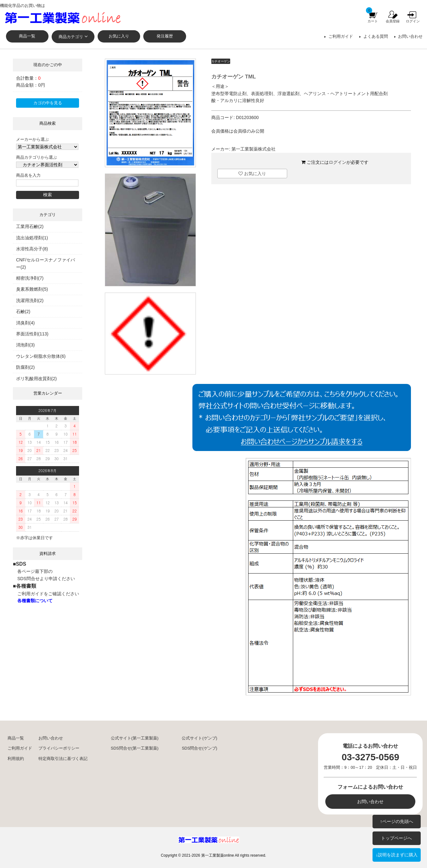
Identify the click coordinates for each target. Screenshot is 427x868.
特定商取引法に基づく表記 (63, 759)
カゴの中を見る (48, 103)
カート (373, 21)
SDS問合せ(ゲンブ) (199, 748)
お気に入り (119, 36)
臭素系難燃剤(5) (32, 289)
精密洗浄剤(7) (30, 278)
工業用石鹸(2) (30, 226)
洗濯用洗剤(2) (30, 300)
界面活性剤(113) (32, 334)
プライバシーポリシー (59, 748)
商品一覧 (27, 36)
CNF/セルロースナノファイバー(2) (46, 263)
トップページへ (396, 838)
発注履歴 (165, 36)
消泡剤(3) (25, 345)
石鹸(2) (23, 311)
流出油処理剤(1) (32, 238)
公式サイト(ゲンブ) (199, 738)
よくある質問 (376, 37)
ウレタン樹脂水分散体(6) (41, 356)
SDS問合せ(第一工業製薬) (135, 748)
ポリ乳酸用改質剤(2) (36, 379)
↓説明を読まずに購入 (397, 855)
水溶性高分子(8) (32, 249)
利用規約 (16, 759)
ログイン (413, 21)
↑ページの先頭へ (397, 821)
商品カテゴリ (71, 37)
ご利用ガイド (341, 37)
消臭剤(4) (25, 323)
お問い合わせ (410, 37)
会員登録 (393, 21)
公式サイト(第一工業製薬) (135, 738)
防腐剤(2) (25, 367)
